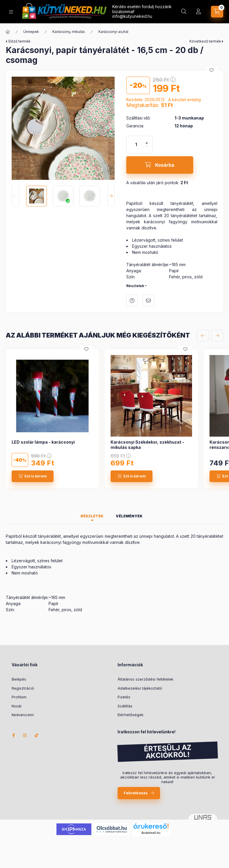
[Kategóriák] (11, 12)
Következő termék (205, 41)
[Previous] (15, 196)
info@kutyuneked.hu (132, 16)
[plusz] (147, 140)
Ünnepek (31, 32)
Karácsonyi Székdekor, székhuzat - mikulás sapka (147, 445)
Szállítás (125, 706)
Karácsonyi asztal (113, 32)
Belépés (19, 679)
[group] (115, 419)
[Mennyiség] (136, 145)
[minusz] (147, 149)
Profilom (19, 697)
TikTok (37, 735)
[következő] (217, 335)
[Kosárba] (160, 165)
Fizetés (124, 697)
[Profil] (198, 12)
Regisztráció (23, 688)
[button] (63, 128)
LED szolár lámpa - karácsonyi (43, 442)
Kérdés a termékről (132, 301)
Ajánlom (148, 301)
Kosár (17, 706)
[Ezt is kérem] (33, 476)
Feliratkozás (136, 793)
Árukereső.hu (151, 833)
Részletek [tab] (92, 516)
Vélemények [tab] (129, 516)
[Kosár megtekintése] (217, 12)
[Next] (111, 196)
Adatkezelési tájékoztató (140, 688)
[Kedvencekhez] (212, 70)
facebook (13, 735)
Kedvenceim (23, 715)
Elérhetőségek (131, 715)
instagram (25, 735)
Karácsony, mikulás (69, 32)
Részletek (135, 286)
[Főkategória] (8, 32)
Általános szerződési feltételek (145, 679)
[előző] (203, 335)
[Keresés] (184, 12)
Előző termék (19, 41)
